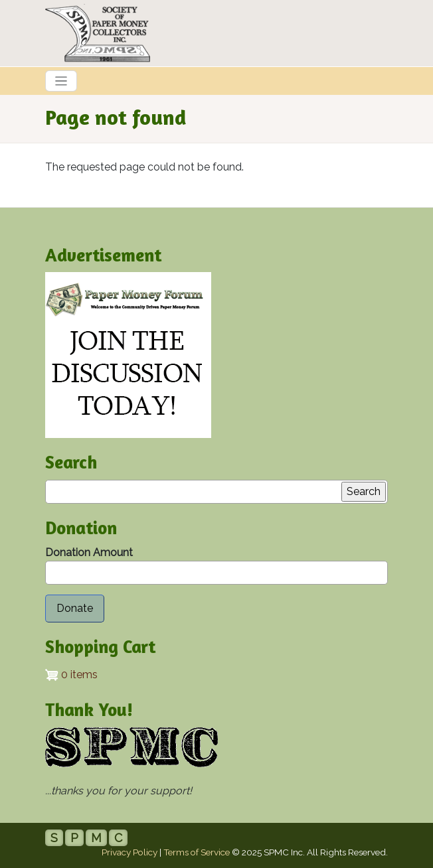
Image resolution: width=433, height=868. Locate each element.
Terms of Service (197, 852)
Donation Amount (89, 552)
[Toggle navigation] (61, 81)
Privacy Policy (130, 852)
